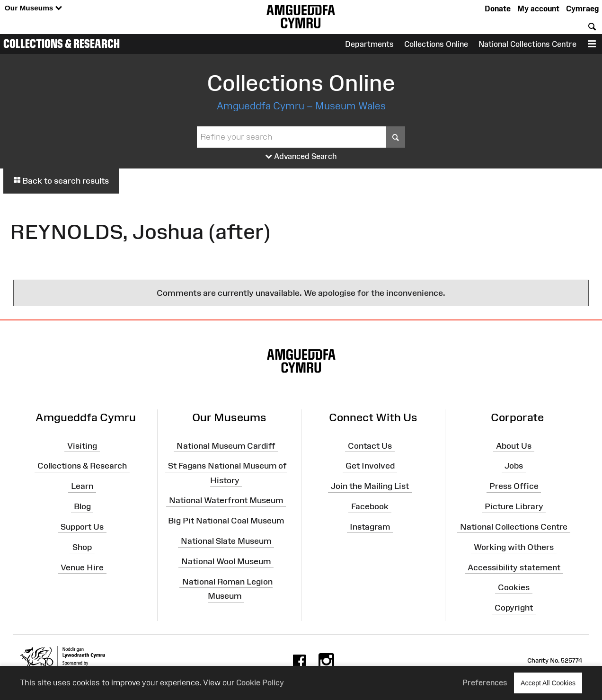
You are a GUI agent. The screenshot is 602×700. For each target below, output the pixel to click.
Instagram (370, 527)
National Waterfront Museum (226, 500)
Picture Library (514, 506)
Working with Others (514, 547)
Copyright (514, 608)
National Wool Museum (226, 561)
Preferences (485, 682)
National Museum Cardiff (226, 445)
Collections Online (436, 44)
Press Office (514, 486)
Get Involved (370, 466)
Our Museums (33, 8)
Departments (369, 44)
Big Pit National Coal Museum (226, 521)
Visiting (82, 445)
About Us (514, 445)
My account (538, 9)
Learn (82, 486)
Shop (82, 547)
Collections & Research (62, 44)
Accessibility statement (514, 567)
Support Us (82, 527)
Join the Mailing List (370, 486)
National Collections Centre (527, 44)
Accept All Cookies (548, 683)
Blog (82, 506)
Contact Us (370, 445)
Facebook (370, 506)
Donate (498, 9)
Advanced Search (301, 157)
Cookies (514, 587)
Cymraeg (582, 9)
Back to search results (61, 181)
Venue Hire (82, 567)
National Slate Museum (226, 541)
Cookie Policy (260, 682)
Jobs (514, 466)
